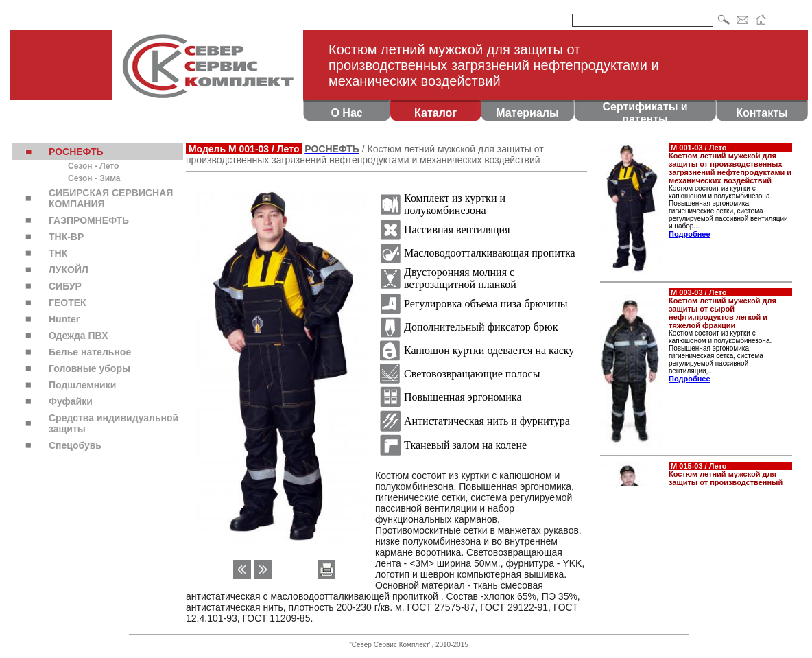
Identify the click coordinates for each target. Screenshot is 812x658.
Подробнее (690, 234)
